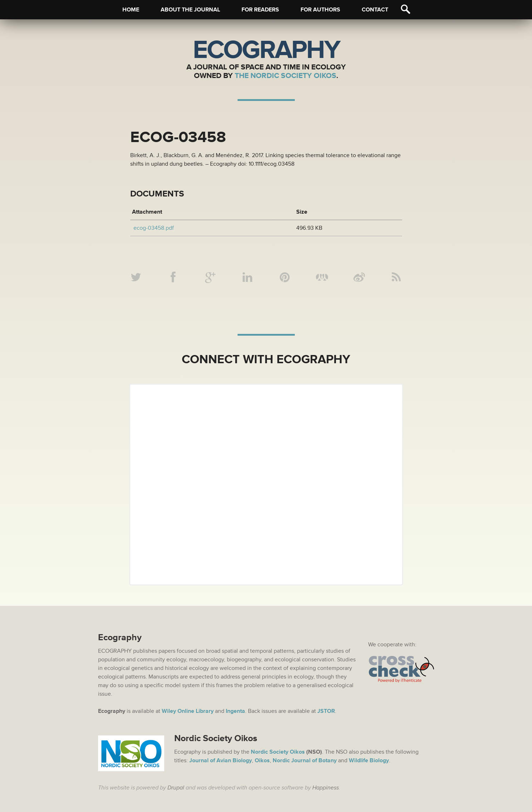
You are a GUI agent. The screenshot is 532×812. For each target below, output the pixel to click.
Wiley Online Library (188, 711)
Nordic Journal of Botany (305, 760)
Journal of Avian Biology (221, 760)
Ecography (266, 50)
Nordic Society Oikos (278, 752)
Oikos (262, 760)
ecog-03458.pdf (154, 228)
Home (131, 10)
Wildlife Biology (369, 760)
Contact (375, 10)
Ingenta (235, 711)
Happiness (326, 788)
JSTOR (326, 711)
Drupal (176, 788)
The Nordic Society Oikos (285, 76)
